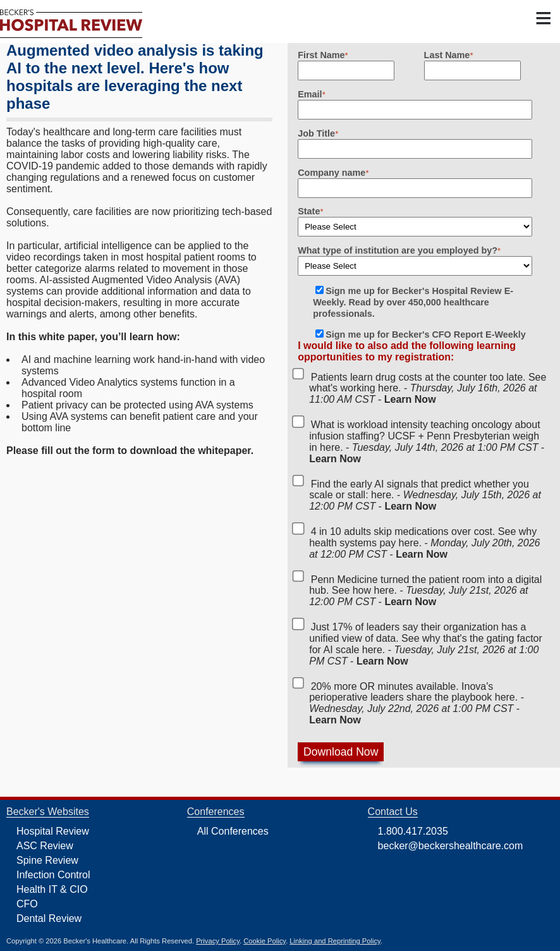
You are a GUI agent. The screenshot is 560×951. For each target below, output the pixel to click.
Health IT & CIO (52, 889)
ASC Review (45, 846)
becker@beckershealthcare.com (451, 846)
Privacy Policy (218, 941)
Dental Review (49, 918)
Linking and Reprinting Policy (335, 941)
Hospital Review (53, 831)
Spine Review (47, 860)
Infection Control (53, 875)
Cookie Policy (265, 941)
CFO (27, 904)
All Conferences (233, 831)
